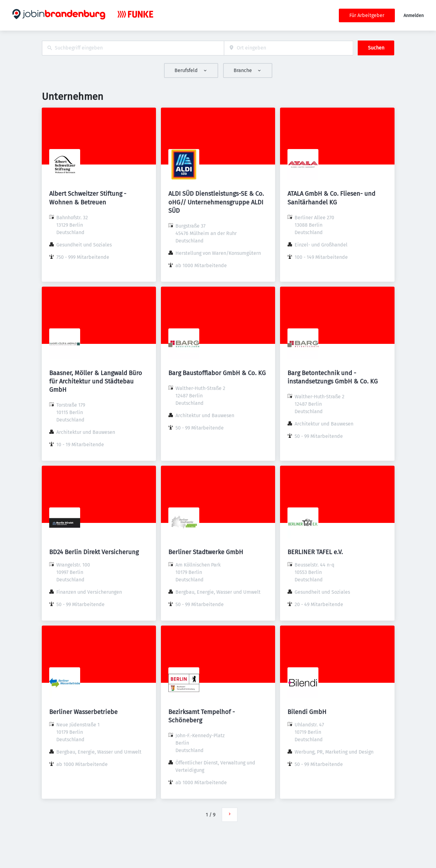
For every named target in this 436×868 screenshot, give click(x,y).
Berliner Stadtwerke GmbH (206, 552)
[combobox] (133, 48)
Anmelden (414, 16)
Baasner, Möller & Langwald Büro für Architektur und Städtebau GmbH (96, 381)
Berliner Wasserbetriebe (83, 712)
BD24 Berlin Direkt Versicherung (94, 552)
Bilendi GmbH (307, 712)
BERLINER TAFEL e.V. (315, 552)
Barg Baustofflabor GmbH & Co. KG (217, 373)
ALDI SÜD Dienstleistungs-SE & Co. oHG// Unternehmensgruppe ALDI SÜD (216, 202)
